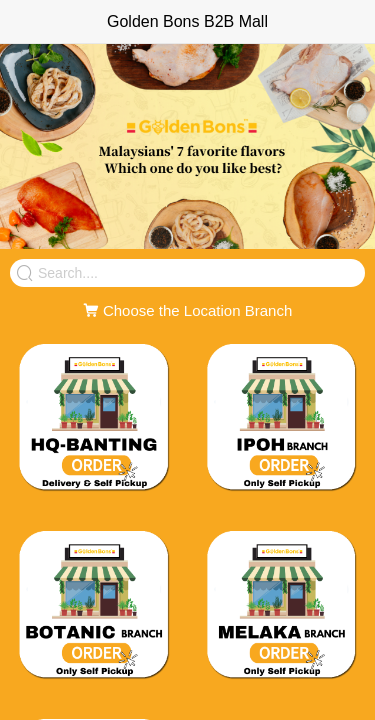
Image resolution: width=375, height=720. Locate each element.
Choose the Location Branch (187, 310)
